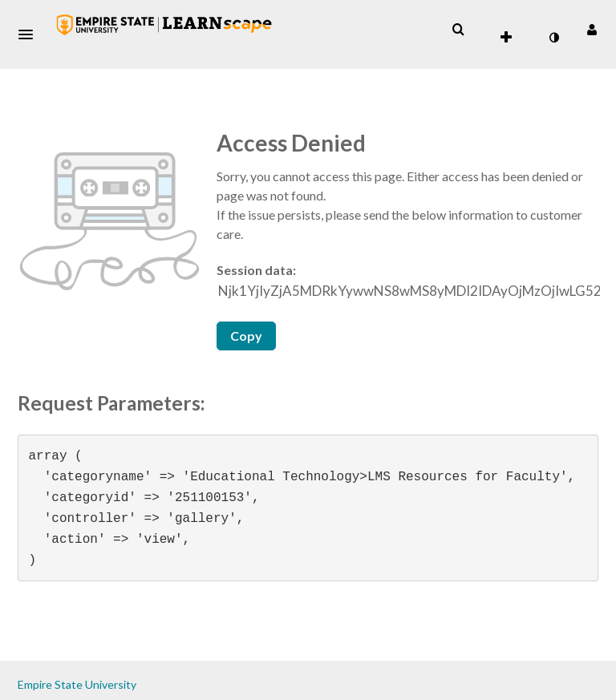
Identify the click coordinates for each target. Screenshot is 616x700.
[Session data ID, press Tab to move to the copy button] (409, 291)
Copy (246, 336)
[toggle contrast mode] (553, 38)
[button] (30, 34)
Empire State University (77, 684)
